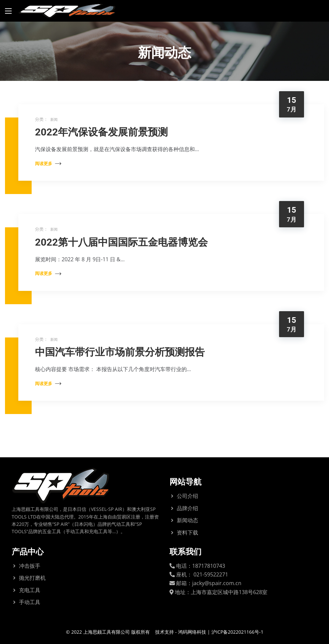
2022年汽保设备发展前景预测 (101, 132)
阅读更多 (48, 163)
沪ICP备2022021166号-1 (237, 632)
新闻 (54, 119)
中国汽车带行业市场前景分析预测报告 (120, 352)
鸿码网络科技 (192, 632)
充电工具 (30, 590)
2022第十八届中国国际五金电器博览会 (121, 242)
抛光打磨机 (32, 578)
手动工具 (30, 602)
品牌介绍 (187, 508)
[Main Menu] (8, 11)
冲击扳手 (30, 566)
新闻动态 (187, 520)
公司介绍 (187, 496)
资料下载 (187, 533)
